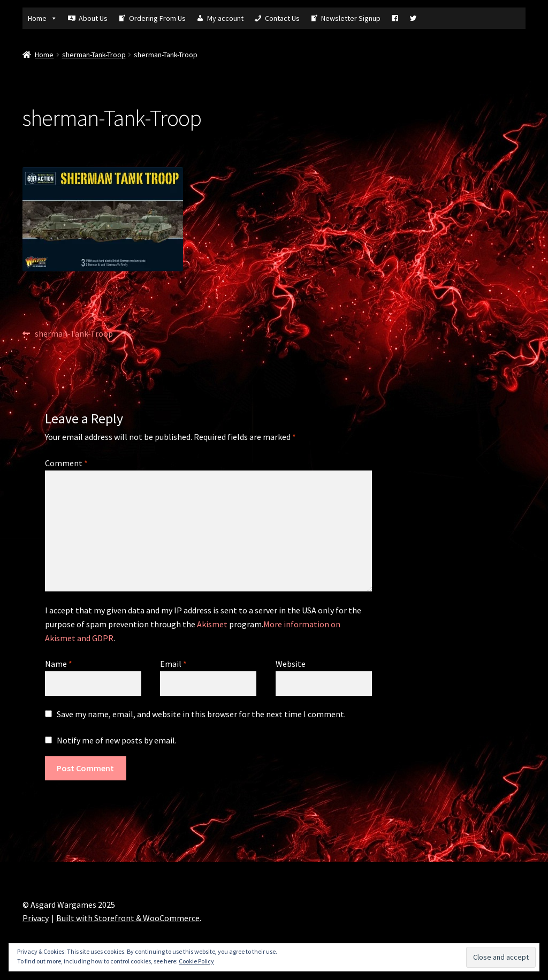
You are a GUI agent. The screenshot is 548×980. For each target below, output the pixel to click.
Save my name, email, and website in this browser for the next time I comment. (201, 714)
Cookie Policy (196, 961)
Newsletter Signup (351, 18)
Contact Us (282, 18)
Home (43, 18)
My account (225, 18)
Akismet (212, 624)
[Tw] (413, 18)
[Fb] (395, 18)
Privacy (36, 918)
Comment (66, 463)
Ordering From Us (157, 18)
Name (59, 664)
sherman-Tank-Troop (94, 55)
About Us (93, 18)
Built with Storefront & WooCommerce (128, 918)
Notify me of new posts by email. (117, 740)
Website (291, 664)
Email (173, 664)
